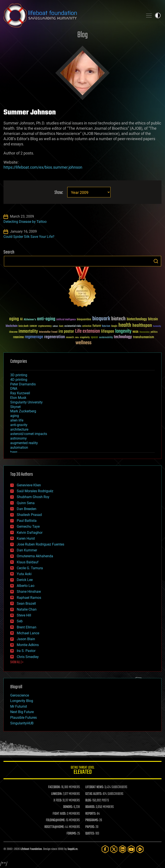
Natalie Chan (27, 609)
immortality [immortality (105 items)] (28, 331)
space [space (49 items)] (94, 337)
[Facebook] (105, 849)
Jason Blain (26, 639)
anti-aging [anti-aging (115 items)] (46, 319)
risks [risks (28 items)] (77, 337)
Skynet (15, 407)
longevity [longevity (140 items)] (123, 331)
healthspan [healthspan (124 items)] (142, 326)
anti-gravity (19, 425)
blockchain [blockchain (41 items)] (12, 326)
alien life (17, 420)
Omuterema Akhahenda (35, 556)
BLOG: (88, 801)
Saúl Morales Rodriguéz (35, 491)
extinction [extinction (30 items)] (87, 326)
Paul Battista (27, 521)
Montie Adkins (28, 645)
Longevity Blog (22, 701)
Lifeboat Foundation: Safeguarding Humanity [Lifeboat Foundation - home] (72, 15)
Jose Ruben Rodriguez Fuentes (40, 544)
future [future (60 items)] (97, 326)
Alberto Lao (26, 586)
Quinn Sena (26, 503)
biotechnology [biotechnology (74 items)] (137, 319)
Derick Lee (25, 580)
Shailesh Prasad (29, 515)
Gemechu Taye (28, 526)
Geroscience (20, 695)
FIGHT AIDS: (59, 814)
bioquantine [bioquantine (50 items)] (84, 319)
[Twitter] (114, 849)
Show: (59, 193)
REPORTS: (91, 814)
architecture (19, 429)
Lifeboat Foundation (31, 849)
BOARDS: (90, 807)
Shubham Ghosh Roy (33, 497)
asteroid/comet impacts (29, 434)
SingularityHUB (22, 723)
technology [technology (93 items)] (123, 337)
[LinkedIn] (123, 849)
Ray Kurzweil (20, 393)
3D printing (19, 375)
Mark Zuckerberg (23, 411)
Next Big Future (22, 712)
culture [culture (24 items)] (55, 326)
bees (14, 452)
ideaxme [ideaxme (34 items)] (13, 332)
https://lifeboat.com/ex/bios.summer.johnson (43, 167)
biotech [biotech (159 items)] (118, 319)
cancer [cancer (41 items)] (33, 326)
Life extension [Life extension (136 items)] (88, 331)
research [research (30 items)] (70, 338)
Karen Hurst (26, 538)
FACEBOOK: (54, 787)
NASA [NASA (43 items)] (136, 332)
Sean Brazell (26, 604)
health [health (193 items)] (125, 325)
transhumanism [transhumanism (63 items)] (143, 337)
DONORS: (68, 807)
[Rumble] (140, 849)
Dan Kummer (27, 550)
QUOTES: (90, 834)
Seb (20, 621)
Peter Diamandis (23, 384)
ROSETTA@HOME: (54, 827)
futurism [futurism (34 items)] (106, 326)
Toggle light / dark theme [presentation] (158, 15)
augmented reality (24, 443)
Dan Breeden (27, 509)
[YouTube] (131, 849)
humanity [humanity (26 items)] (157, 326)
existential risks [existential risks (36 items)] (73, 326)
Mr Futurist (19, 706)
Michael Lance (28, 633)
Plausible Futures (24, 718)
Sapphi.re (72, 849)
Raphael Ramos (29, 598)
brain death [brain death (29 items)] (24, 326)
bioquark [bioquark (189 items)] (101, 319)
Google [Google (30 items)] (114, 326)
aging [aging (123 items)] (14, 319)
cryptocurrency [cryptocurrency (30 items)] (45, 326)
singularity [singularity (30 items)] (85, 338)
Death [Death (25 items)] (61, 326)
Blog (82, 35)
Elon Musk (18, 398)
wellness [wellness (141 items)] (83, 343)
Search (156, 261)
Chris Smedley (28, 657)
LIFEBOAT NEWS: (95, 787)
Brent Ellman (27, 627)
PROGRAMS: (92, 820)
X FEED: (58, 801)
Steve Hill (24, 615)
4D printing (19, 380)
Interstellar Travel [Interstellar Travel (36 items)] (48, 332)
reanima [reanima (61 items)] (18, 337)
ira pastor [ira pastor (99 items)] (66, 332)
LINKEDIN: (57, 794)
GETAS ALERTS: (94, 794)
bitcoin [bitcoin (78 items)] (153, 319)
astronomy (19, 438)
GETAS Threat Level (82, 771)
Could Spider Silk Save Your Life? (29, 237)
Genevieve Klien (29, 485)
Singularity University (26, 402)
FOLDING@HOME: (56, 820)
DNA (14, 389)
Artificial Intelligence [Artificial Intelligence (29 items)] (66, 320)
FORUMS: (72, 834)
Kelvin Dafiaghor (30, 533)
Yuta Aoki (24, 574)
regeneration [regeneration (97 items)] (55, 337)
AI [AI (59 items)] (21, 320)
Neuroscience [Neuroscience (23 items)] (145, 332)
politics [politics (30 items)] (154, 332)
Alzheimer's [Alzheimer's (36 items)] (30, 320)
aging (15, 416)
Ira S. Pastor (26, 651)
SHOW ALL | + (17, 662)
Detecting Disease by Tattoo (25, 222)
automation (19, 447)
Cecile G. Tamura (30, 568)
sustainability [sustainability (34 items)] (106, 338)
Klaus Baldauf (28, 562)
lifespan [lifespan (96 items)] (108, 332)
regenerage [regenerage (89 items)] (34, 337)
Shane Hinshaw (29, 592)
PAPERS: (90, 827)
